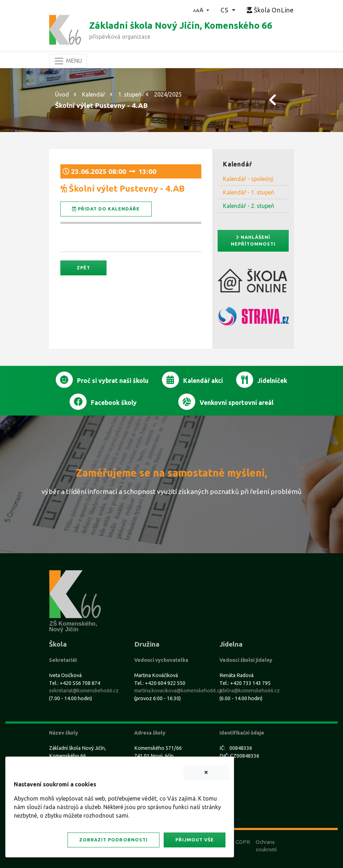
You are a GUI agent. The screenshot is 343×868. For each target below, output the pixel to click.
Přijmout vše (195, 840)
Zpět (83, 268)
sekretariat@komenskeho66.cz (84, 691)
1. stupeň (130, 94)
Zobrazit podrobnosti (113, 840)
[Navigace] (68, 61)
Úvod (62, 94)
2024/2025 (168, 94)
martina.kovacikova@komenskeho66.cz (178, 691)
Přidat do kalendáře (106, 209)
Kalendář (94, 94)
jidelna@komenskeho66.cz (250, 691)
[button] (201, 10)
